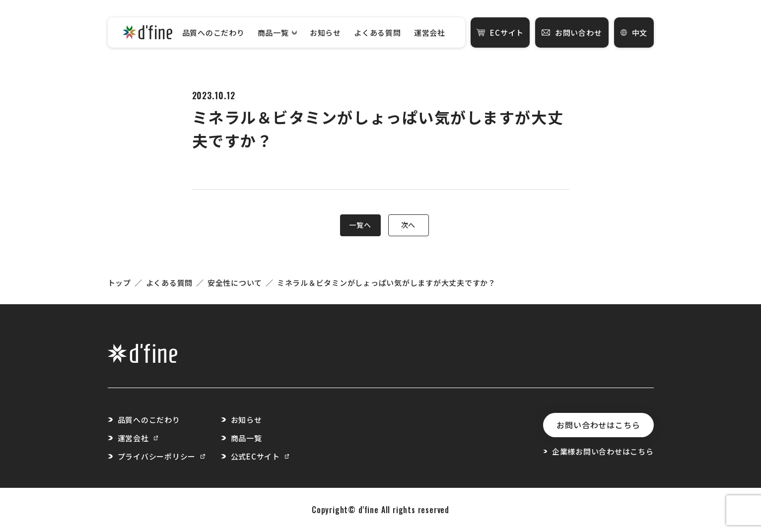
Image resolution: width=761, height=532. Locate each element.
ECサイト (500, 33)
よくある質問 (378, 33)
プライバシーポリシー (161, 456)
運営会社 (430, 33)
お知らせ (325, 33)
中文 (634, 33)
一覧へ (360, 225)
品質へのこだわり (213, 33)
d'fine (369, 510)
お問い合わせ (572, 33)
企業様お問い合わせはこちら (598, 451)
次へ (408, 225)
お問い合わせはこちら (598, 425)
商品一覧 (277, 33)
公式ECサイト (260, 456)
